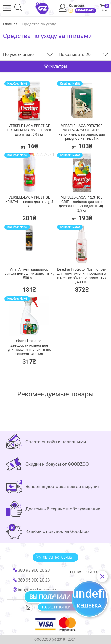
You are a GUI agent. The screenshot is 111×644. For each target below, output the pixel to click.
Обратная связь (54, 557)
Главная (10, 24)
